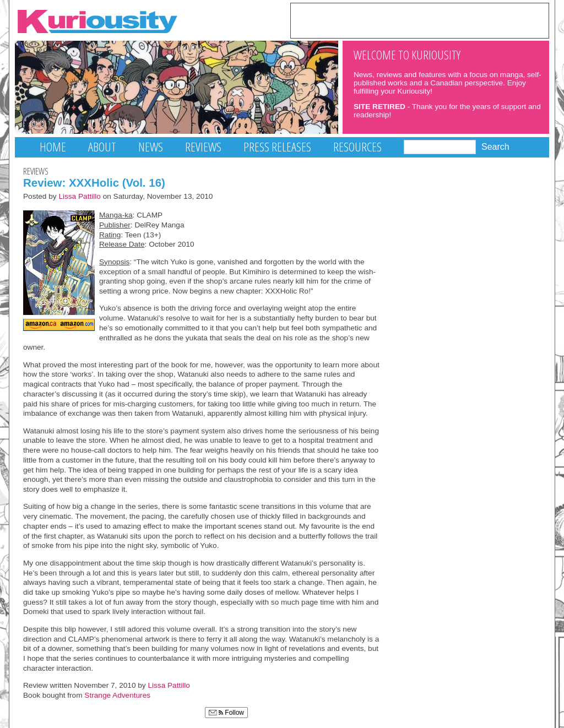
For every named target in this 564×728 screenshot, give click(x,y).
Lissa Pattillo (80, 196)
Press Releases (277, 147)
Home (53, 147)
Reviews (203, 147)
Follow (226, 713)
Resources (357, 147)
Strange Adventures (117, 695)
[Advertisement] (420, 20)
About (102, 147)
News (151, 147)
